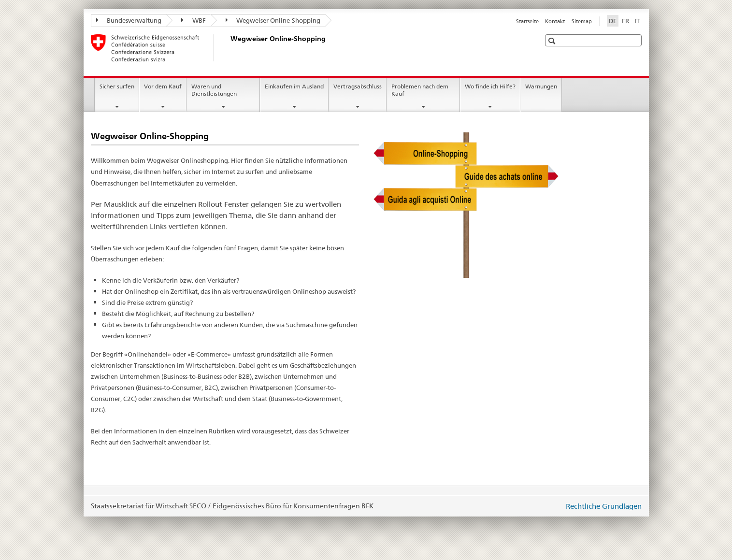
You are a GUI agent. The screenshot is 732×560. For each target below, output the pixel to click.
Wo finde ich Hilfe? (490, 86)
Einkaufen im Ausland (294, 86)
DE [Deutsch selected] (613, 21)
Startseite (527, 21)
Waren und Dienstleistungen (214, 90)
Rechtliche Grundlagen (604, 506)
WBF (194, 20)
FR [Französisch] (625, 21)
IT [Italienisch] (637, 21)
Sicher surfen (117, 86)
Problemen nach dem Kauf (420, 90)
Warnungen (541, 86)
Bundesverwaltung (129, 20)
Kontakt (555, 21)
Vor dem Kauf (163, 86)
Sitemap (582, 21)
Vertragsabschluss (358, 86)
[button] (553, 41)
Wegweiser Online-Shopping (273, 20)
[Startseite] (229, 48)
